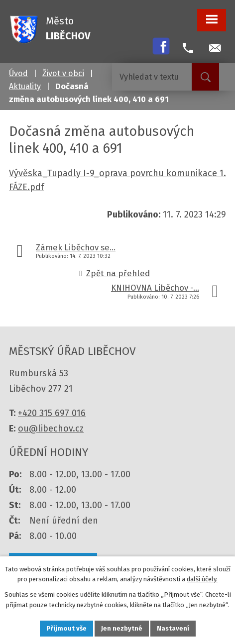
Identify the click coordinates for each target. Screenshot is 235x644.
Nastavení (173, 628)
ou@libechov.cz (51, 429)
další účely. (202, 580)
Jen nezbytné (122, 628)
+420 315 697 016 (52, 413)
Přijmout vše (66, 628)
